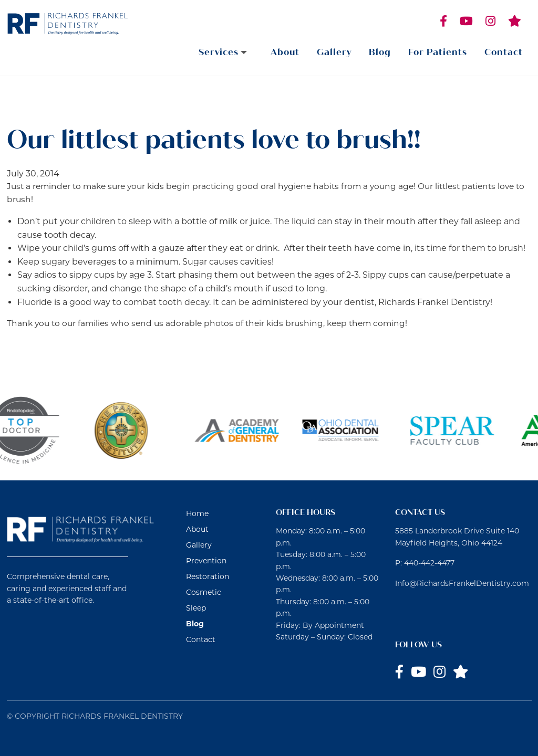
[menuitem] (226, 52)
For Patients (438, 52)
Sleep (196, 608)
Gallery (334, 52)
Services (219, 52)
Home (197, 513)
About (285, 52)
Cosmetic (204, 592)
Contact (504, 52)
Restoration (208, 576)
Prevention (206, 561)
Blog (380, 52)
